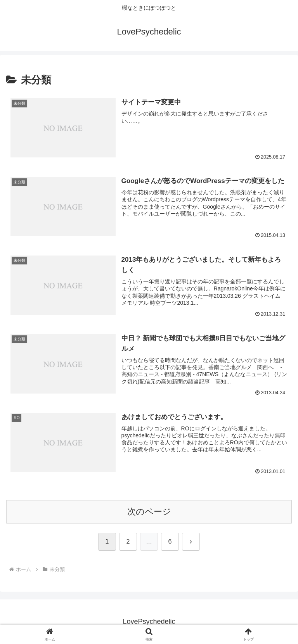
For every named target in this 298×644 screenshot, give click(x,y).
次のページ (149, 512)
